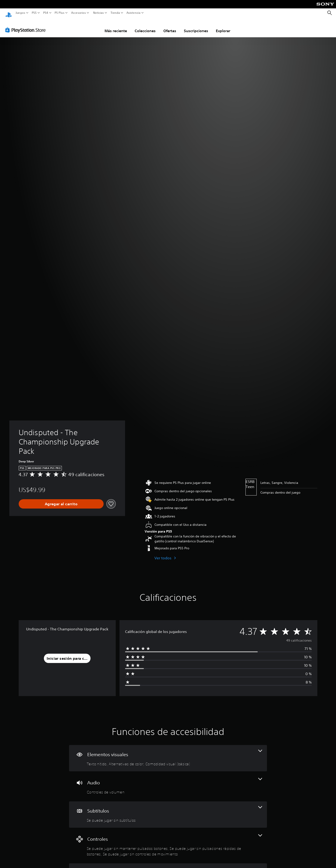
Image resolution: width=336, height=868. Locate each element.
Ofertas (170, 26)
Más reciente (116, 26)
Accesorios (78, 13)
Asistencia (133, 13)
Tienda (115, 13)
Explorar (223, 26)
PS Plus (59, 13)
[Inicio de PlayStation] (9, 13)
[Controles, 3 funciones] (168, 841)
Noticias (98, 13)
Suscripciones (196, 26)
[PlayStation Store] (27, 25)
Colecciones (145, 26)
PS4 (45, 13)
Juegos (20, 13)
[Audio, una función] (168, 782)
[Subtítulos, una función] (168, 810)
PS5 (34, 13)
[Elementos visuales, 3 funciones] (168, 754)
